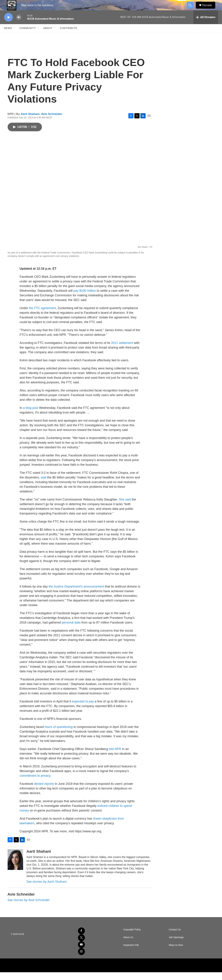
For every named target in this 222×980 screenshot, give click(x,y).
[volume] (19, 25)
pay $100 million (85, 298)
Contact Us (175, 937)
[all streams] (206, 25)
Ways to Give (176, 953)
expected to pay (83, 709)
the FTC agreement (42, 316)
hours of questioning (59, 735)
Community (28, 36)
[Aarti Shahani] (15, 867)
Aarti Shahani (30, 122)
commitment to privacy (35, 783)
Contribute (69, 36)
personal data (71, 630)
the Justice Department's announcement (76, 594)
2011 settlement (122, 351)
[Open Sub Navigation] (15, 36)
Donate (209, 9)
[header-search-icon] (192, 9)
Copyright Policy (132, 937)
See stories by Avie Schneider (29, 908)
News (8, 36)
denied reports (44, 792)
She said (125, 507)
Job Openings (176, 945)
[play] (8, 25)
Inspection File (131, 953)
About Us (128, 945)
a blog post (31, 416)
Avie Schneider (52, 122)
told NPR (114, 757)
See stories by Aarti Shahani (47, 889)
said (44, 485)
